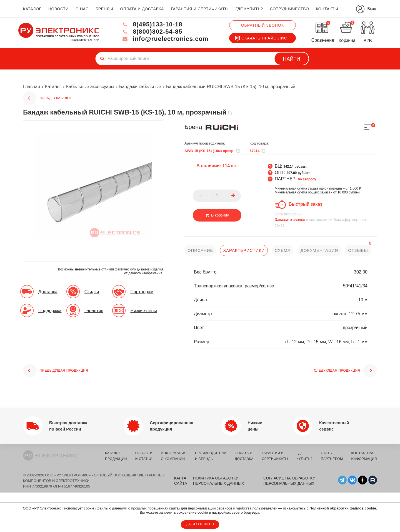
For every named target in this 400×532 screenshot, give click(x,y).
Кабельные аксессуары (90, 87)
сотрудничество (289, 9)
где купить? (249, 9)
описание (200, 250)
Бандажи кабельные (140, 87)
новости (58, 9)
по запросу (307, 179)
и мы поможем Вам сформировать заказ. (326, 219)
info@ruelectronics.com (165, 39)
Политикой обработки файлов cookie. (343, 508)
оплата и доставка (142, 9)
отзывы (358, 250)
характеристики (244, 250)
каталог (32, 9)
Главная (32, 87)
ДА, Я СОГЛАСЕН (200, 524)
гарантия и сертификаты (200, 9)
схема (283, 250)
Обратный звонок (262, 25)
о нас (82, 9)
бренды (104, 9)
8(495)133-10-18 (152, 24)
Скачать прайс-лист (262, 38)
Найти (292, 59)
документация (319, 250)
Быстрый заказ (305, 204)
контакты (327, 9)
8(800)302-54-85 (152, 32)
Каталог (53, 87)
